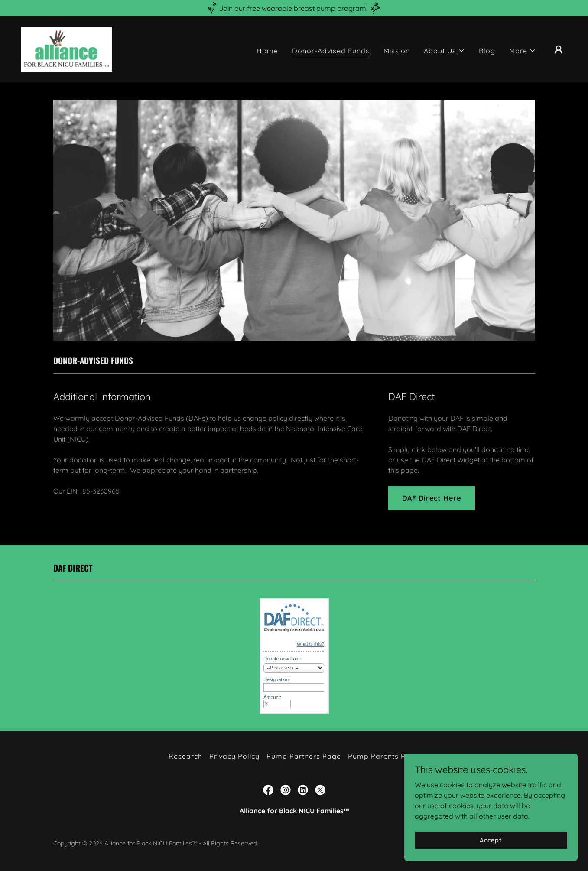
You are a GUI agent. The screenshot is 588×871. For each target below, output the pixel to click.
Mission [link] (397, 51)
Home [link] (267, 51)
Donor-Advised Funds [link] (331, 51)
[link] (67, 49)
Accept (491, 840)
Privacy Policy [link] (234, 756)
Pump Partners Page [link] (304, 756)
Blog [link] (487, 51)
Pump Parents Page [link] (384, 756)
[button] (444, 51)
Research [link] (185, 756)
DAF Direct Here (432, 498)
